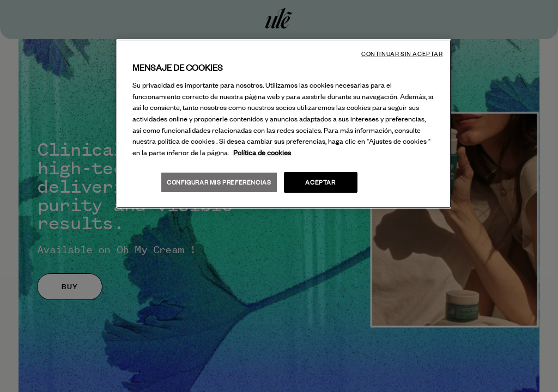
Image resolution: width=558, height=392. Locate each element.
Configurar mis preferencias (219, 182)
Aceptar (320, 182)
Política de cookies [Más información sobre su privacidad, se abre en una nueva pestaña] (262, 152)
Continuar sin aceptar (402, 54)
